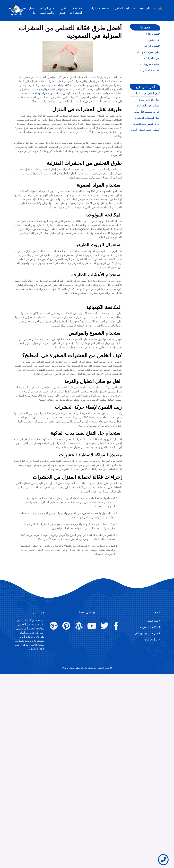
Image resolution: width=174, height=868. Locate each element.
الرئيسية (163, 8)
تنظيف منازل (152, 46)
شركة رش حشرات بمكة (48, 150)
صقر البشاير (74, 668)
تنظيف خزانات (101, 8)
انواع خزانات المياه (149, 112)
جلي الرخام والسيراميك (51, 10)
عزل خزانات (151, 640)
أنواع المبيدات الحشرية (147, 130)
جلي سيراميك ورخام (148, 64)
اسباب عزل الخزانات (148, 118)
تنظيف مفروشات (150, 77)
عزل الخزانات (152, 71)
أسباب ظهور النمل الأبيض (145, 142)
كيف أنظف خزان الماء (147, 106)
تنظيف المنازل (127, 8)
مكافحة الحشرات (80, 10)
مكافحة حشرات (149, 627)
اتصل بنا (36, 10)
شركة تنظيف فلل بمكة (147, 124)
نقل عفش (66, 10)
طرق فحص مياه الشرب (146, 136)
